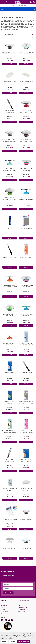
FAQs (19, 605)
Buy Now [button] (10, 64)
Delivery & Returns (23, 607)
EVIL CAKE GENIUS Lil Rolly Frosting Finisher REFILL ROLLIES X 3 (10, 519)
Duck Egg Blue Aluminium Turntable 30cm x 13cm (10, 170)
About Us (3, 603)
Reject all (13, 642)
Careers (3, 610)
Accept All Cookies (24, 642)
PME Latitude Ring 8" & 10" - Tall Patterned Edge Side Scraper (26, 403)
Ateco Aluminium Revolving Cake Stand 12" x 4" (26, 519)
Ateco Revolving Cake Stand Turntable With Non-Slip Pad (10, 549)
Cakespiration (5, 614)
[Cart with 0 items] (35, 2)
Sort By (18, 9)
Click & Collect (22, 612)
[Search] (7, 2)
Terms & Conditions (23, 610)
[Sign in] (31, 2)
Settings (5, 642)
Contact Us (4, 605)
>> (32, 37)
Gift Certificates (22, 603)
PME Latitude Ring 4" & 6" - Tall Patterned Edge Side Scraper (10, 432)
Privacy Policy (5, 612)
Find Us (3, 607)
